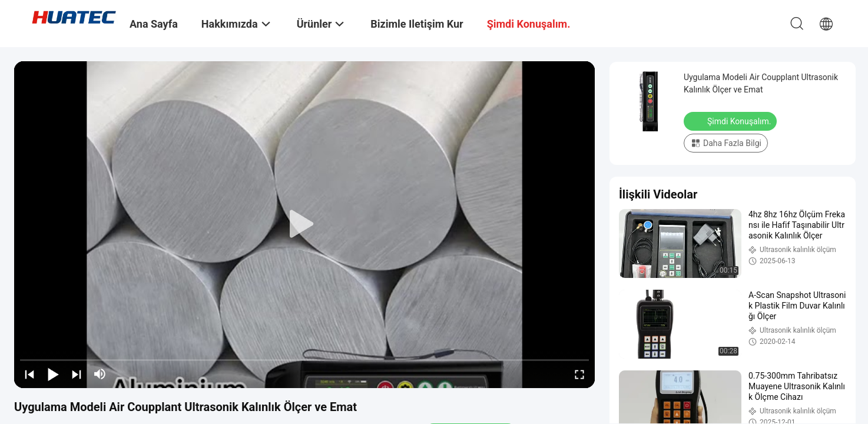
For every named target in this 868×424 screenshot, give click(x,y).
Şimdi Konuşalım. (731, 121)
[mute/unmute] (100, 374)
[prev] (29, 374)
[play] (304, 224)
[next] (77, 374)
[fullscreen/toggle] (579, 374)
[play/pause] (53, 374)
